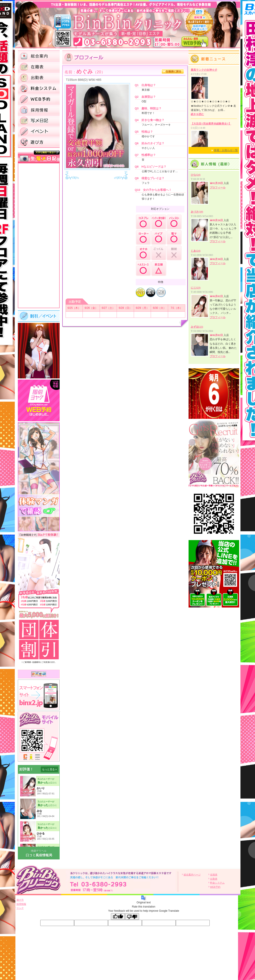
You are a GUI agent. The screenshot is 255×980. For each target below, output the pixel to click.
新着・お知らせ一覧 (226, 150)
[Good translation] (118, 917)
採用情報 (21, 904)
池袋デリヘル (39, 851)
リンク (20, 908)
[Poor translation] (132, 917)
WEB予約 (215, 887)
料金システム (217, 883)
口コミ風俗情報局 (39, 855)
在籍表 (214, 875)
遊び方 (20, 900)
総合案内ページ (192, 875)
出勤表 (214, 879)
